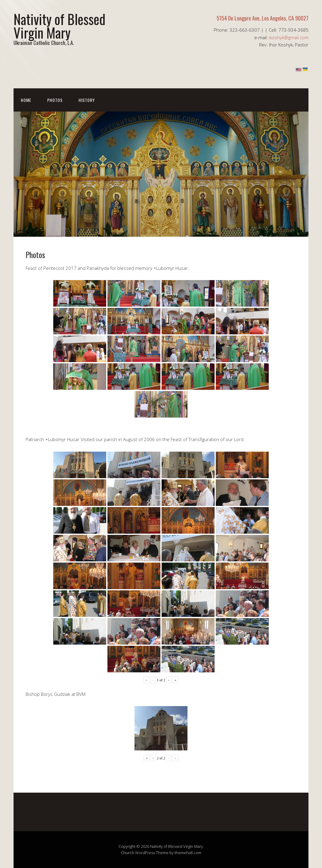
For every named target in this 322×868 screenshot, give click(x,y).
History (87, 100)
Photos (55, 100)
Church (128, 853)
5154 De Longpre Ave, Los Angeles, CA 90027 (263, 18)
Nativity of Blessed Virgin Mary (59, 26)
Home (26, 100)
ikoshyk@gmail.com (289, 37)
